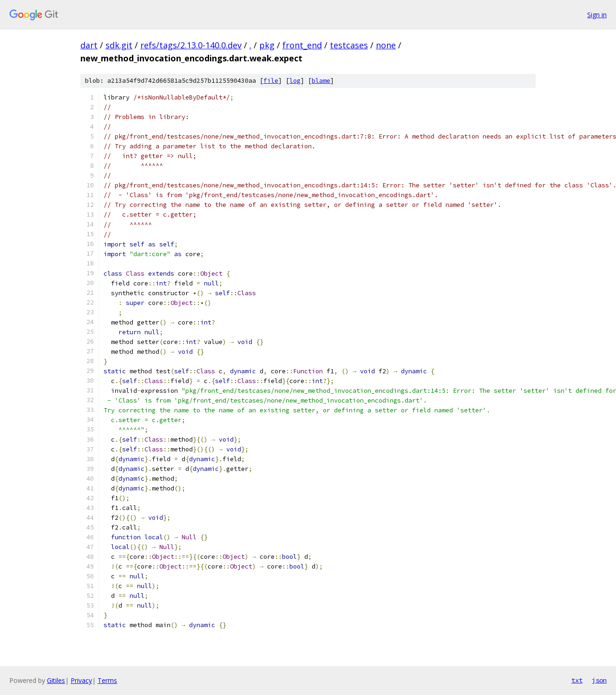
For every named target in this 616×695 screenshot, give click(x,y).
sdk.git (119, 45)
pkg (267, 45)
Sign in (597, 15)
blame (321, 81)
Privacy (81, 680)
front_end (302, 45)
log (295, 81)
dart (89, 45)
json (599, 680)
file (271, 81)
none (386, 45)
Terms (107, 680)
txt (577, 680)
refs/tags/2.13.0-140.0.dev (191, 45)
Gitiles (56, 680)
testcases (349, 45)
